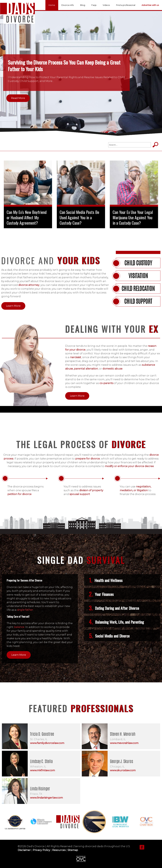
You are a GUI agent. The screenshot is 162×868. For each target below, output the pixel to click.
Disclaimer (24, 850)
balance (19, 627)
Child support (138, 301)
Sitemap (73, 850)
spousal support (80, 494)
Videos (106, 5)
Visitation (138, 276)
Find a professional (126, 5)
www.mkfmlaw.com (42, 770)
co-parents (106, 383)
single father (25, 610)
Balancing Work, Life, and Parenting (116, 622)
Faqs (94, 5)
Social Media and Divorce (109, 636)
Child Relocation (138, 289)
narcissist (76, 357)
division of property (91, 490)
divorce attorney (29, 285)
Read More (18, 98)
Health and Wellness (106, 580)
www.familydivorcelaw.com (47, 743)
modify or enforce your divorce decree (129, 466)
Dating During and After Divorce (114, 608)
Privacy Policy (41, 850)
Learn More (13, 306)
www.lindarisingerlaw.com (46, 798)
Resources (59, 850)
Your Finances (101, 594)
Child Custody (138, 263)
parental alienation (86, 369)
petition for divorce (19, 494)
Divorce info (68, 5)
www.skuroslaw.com (123, 770)
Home (52, 5)
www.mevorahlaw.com (124, 743)
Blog (83, 5)
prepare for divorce (88, 459)
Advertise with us (150, 5)
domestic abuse (112, 369)
